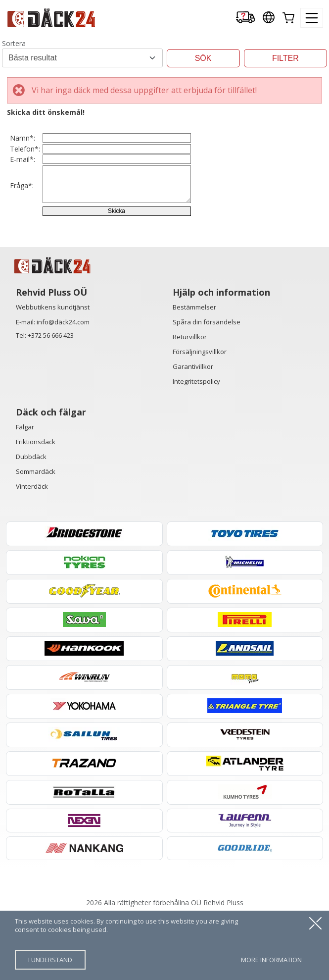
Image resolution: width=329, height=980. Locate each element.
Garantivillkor (193, 431)
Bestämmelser (194, 372)
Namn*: (23, 145)
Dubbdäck (31, 521)
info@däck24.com (63, 387)
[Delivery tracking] (245, 18)
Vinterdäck (32, 551)
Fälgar (25, 492)
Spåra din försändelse (207, 387)
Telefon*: (25, 169)
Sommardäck (36, 536)
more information (271, 960)
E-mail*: (23, 192)
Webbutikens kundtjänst (53, 372)
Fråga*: (22, 231)
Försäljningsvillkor (200, 416)
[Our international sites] (269, 18)
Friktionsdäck (36, 507)
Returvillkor (190, 402)
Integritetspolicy (196, 446)
